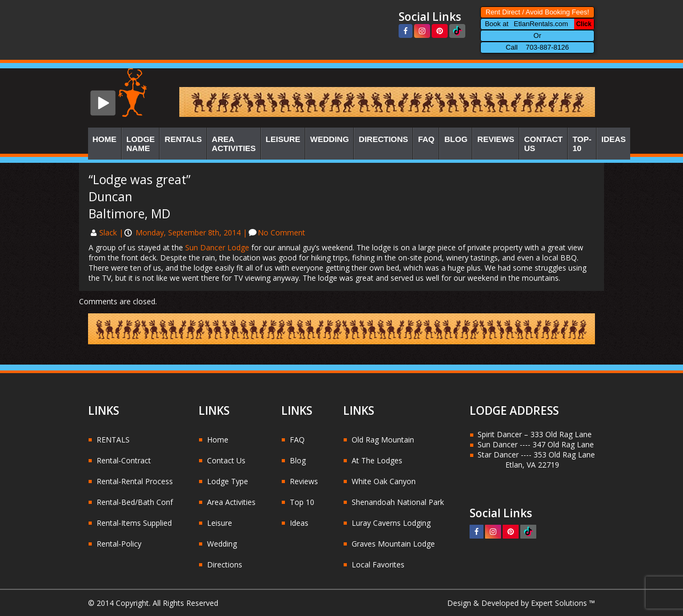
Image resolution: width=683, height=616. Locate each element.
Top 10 (302, 502)
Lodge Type (228, 481)
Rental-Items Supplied (134, 523)
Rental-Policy (119, 544)
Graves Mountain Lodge (393, 544)
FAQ (426, 139)
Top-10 (582, 144)
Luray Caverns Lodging (391, 523)
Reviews (496, 139)
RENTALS (113, 440)
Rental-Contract (124, 460)
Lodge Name (141, 144)
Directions (383, 139)
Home (104, 139)
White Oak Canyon (384, 481)
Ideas (614, 139)
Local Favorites (378, 564)
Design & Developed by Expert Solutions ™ (521, 603)
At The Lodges (377, 460)
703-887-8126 (547, 47)
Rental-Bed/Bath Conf (135, 502)
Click (584, 24)
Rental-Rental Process (135, 481)
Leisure (283, 139)
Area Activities (234, 144)
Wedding (329, 139)
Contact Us (543, 144)
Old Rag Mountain (383, 440)
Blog (456, 139)
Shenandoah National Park (398, 502)
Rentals (184, 139)
